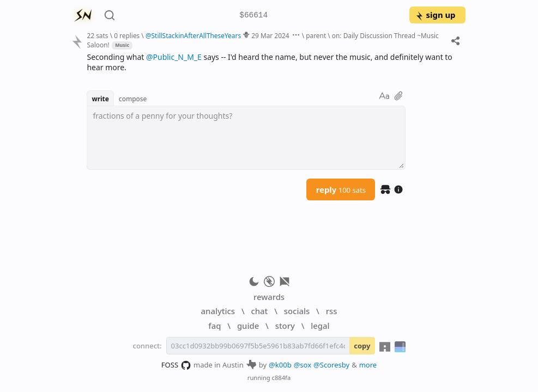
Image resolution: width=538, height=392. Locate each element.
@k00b (280, 365)
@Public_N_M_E (174, 57)
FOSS (176, 365)
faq (214, 326)
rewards (269, 297)
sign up (435, 15)
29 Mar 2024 (270, 35)
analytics (218, 311)
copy (362, 346)
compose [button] (133, 99)
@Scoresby (331, 365)
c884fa (282, 378)
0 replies (127, 35)
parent (316, 35)
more (368, 365)
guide (248, 326)
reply (341, 189)
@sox (303, 365)
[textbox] (246, 138)
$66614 (253, 16)
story (285, 326)
